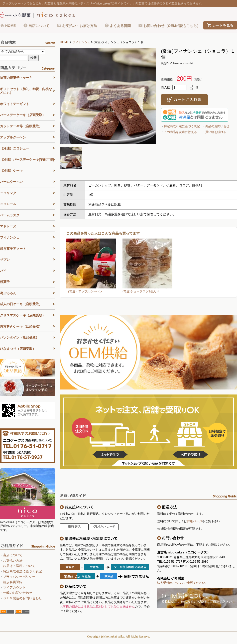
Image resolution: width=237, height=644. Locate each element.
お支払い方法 (13, 561)
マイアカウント (14, 587)
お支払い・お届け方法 (80, 26)
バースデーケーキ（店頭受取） (23, 115)
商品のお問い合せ (217, 126)
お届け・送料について (19, 566)
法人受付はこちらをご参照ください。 (183, 583)
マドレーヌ (8, 226)
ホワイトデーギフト (15, 104)
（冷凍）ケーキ (11, 171)
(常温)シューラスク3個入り (141, 291)
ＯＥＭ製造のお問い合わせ (22, 598)
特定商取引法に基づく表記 (182, 126)
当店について (39, 26)
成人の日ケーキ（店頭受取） (21, 304)
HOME (10, 26)
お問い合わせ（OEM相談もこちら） (172, 26)
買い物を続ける (216, 132)
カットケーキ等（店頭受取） (21, 126)
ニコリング (8, 193)
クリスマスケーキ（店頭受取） (23, 315)
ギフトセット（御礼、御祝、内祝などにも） (26, 91)
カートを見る (223, 25)
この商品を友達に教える (180, 132)
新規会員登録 (13, 582)
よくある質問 (120, 26)
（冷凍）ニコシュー (15, 148)
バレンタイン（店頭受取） (19, 337)
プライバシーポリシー (19, 577)
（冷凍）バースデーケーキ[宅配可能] (27, 160)
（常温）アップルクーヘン (84, 291)
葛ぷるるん (8, 293)
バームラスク (10, 215)
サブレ (5, 260)
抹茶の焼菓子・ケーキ (16, 78)
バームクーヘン (11, 182)
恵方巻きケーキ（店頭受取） (21, 326)
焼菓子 (5, 282)
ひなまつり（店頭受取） (18, 349)
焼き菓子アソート (13, 249)
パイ (3, 271)
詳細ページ (195, 521)
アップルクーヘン (13, 137)
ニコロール (8, 204)
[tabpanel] (108, 96)
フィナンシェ (81, 42)
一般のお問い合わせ (18, 593)
